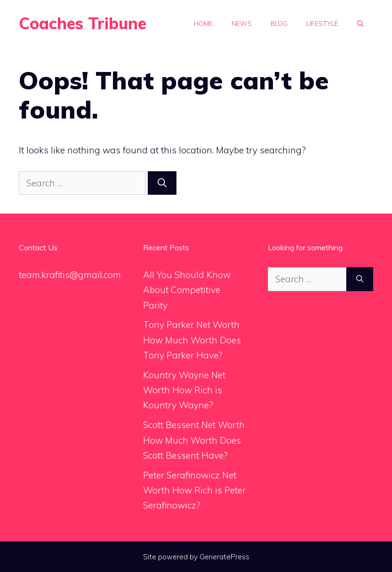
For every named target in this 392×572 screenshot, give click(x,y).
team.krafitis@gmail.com (70, 275)
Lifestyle (322, 24)
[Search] (162, 183)
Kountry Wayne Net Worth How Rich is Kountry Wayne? (184, 390)
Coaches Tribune (83, 23)
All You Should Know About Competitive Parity (187, 290)
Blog (279, 24)
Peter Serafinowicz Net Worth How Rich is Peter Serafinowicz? (194, 490)
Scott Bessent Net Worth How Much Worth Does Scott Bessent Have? (194, 440)
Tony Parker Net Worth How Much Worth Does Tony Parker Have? (192, 340)
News (242, 24)
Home (203, 24)
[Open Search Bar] (360, 24)
